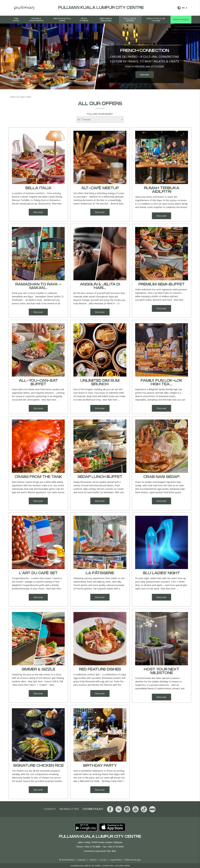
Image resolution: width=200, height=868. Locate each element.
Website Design (133, 860)
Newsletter (69, 809)
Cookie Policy (93, 809)
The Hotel (16, 20)
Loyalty (50, 809)
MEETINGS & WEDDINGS (106, 20)
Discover (145, 75)
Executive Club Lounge (156, 20)
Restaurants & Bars (62, 20)
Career (103, 860)
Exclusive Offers (130, 20)
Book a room (181, 20)
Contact (93, 860)
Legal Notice (116, 860)
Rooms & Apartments (36, 20)
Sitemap (81, 860)
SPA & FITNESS (84, 20)
